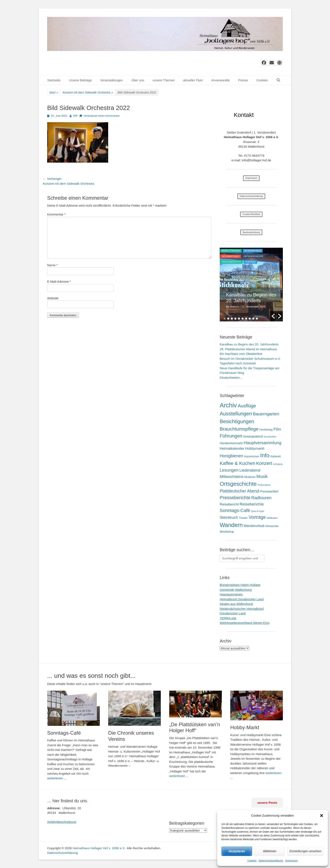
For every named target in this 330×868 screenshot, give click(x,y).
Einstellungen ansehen (305, 851)
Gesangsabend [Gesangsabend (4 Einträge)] (253, 436)
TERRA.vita (228, 618)
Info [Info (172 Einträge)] (265, 455)
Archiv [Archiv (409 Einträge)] (228, 405)
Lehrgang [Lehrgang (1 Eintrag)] (278, 464)
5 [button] (239, 319)
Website (53, 298)
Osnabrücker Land (233, 613)
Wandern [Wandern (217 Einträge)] (231, 525)
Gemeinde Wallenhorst (236, 590)
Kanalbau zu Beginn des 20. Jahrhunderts (249, 344)
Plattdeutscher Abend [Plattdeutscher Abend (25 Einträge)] (239, 491)
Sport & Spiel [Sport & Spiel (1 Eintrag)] (258, 511)
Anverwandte (221, 80)
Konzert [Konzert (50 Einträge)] (264, 463)
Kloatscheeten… (231, 378)
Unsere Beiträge (80, 80)
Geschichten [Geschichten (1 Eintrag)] (270, 437)
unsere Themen (164, 80)
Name (52, 265)
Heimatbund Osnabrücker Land (242, 599)
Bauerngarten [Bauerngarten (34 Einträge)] (266, 414)
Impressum (291, 861)
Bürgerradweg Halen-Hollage (240, 585)
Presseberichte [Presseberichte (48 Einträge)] (235, 498)
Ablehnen (269, 851)
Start (54, 93)
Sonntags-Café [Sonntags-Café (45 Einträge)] (235, 510)
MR (75, 116)
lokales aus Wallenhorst (236, 604)
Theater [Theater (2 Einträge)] (243, 518)
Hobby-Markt (245, 727)
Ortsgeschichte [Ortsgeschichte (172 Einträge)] (238, 484)
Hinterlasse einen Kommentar (102, 116)
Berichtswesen (231, 251)
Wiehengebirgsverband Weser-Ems (245, 623)
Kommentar (56, 214)
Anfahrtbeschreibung (62, 822)
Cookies (252, 861)
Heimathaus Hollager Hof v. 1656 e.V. (99, 848)
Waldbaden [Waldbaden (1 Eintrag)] (272, 518)
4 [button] (235, 319)
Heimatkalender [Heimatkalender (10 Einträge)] (232, 449)
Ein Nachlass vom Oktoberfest (241, 354)
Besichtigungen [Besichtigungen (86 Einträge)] (237, 421)
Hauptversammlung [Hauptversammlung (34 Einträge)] (263, 443)
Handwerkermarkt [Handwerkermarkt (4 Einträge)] (231, 443)
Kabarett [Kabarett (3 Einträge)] (275, 456)
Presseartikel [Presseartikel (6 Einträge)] (269, 491)
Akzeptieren (237, 851)
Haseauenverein (231, 594)
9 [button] (253, 319)
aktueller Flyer (193, 80)
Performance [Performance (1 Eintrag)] (264, 485)
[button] (322, 816)
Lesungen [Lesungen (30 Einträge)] (229, 470)
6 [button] (243, 319)
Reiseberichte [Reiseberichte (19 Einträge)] (252, 504)
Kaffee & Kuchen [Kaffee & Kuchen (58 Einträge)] (238, 463)
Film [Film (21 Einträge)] (277, 429)
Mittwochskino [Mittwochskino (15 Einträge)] (232, 477)
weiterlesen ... (57, 778)
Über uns (138, 80)
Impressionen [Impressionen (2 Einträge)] (252, 456)
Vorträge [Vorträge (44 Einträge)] (257, 517)
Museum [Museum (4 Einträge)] (250, 477)
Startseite (54, 80)
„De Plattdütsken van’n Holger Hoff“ (195, 728)
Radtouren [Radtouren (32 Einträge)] (261, 498)
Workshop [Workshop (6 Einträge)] (227, 532)
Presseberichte (231, 262)
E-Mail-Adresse (59, 282)
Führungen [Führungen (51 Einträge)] (231, 436)
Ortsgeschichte (253, 256)
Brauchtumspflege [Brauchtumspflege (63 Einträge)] (239, 429)
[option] (251, 285)
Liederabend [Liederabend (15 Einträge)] (250, 470)
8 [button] (250, 319)
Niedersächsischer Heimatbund (242, 609)
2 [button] (228, 319)
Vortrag (250, 262)
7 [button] (246, 319)
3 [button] (232, 319)
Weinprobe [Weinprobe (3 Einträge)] (272, 526)
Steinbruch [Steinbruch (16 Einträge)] (229, 518)
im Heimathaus (253, 251)
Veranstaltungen (112, 80)
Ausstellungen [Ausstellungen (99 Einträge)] (236, 414)
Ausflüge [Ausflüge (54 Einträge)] (247, 406)
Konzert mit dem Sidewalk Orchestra (88, 93)
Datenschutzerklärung (271, 861)
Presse (243, 80)
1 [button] (225, 319)
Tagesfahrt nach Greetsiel (238, 363)
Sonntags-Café (64, 733)
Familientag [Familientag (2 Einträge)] (266, 430)
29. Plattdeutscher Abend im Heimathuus (248, 349)
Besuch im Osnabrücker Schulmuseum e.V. (250, 359)
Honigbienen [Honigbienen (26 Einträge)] (231, 456)
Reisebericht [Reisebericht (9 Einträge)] (229, 504)
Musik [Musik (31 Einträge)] (262, 476)
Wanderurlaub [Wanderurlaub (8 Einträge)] (254, 526)
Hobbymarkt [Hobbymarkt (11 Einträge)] (255, 449)
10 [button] (257, 319)
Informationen (231, 256)
